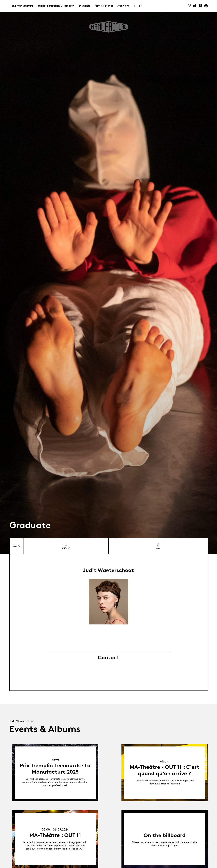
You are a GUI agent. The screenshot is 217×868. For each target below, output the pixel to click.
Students (85, 6)
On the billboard (165, 835)
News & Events (104, 6)
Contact (109, 657)
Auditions (123, 6)
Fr (140, 6)
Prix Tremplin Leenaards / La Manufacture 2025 (55, 769)
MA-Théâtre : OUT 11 (55, 835)
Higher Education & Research (56, 6)
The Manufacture (23, 6)
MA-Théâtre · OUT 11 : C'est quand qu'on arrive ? (165, 770)
